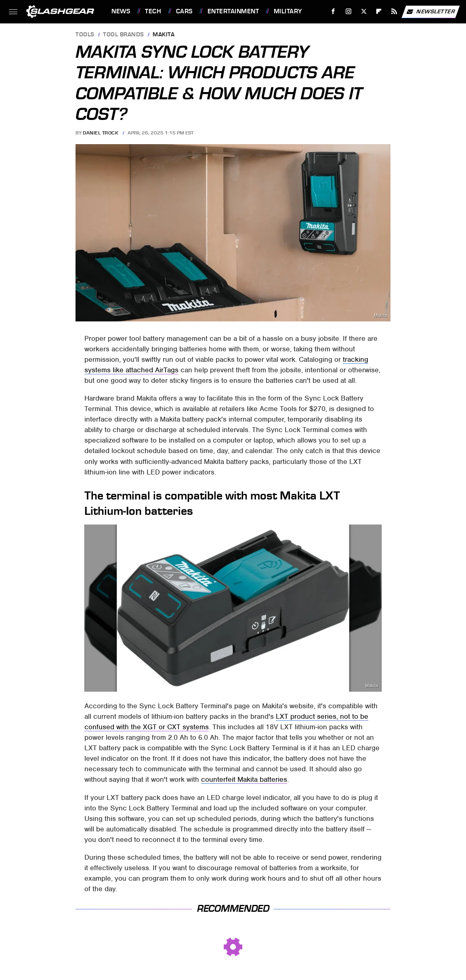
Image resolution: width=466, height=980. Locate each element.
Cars (184, 11)
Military (288, 11)
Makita (164, 35)
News (121, 11)
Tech (153, 11)
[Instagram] (349, 12)
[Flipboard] (379, 12)
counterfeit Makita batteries (244, 779)
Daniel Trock (101, 133)
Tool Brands (124, 35)
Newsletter (430, 12)
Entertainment (233, 11)
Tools (85, 35)
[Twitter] (364, 12)
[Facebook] (333, 12)
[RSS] (394, 12)
